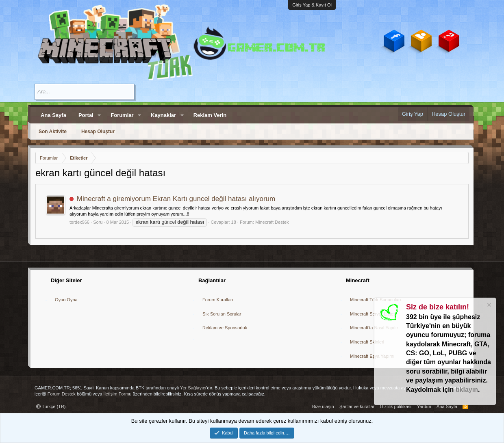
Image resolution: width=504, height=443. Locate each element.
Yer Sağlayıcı (193, 388)
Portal (86, 115)
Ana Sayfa (53, 115)
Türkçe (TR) (51, 406)
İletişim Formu (117, 394)
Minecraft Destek (272, 222)
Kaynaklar (163, 115)
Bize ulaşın (323, 406)
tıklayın (467, 390)
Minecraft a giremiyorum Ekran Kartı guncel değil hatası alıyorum (176, 199)
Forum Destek (62, 394)
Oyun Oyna (66, 300)
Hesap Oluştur (98, 132)
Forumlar (122, 115)
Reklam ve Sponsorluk (225, 328)
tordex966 (79, 222)
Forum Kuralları (218, 300)
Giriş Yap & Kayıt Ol (312, 5)
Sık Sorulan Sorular (222, 314)
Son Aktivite (53, 132)
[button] (100, 115)
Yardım (424, 406)
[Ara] (85, 92)
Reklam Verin (210, 115)
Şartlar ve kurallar (357, 406)
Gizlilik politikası (396, 406)
